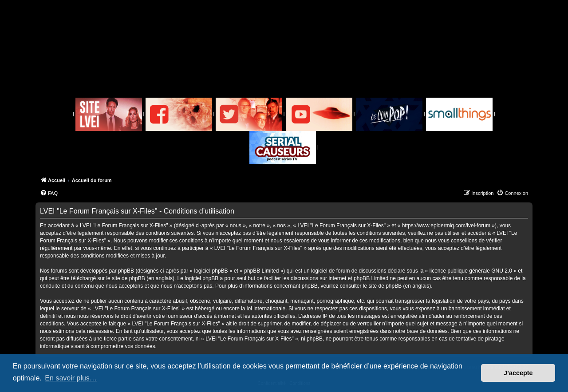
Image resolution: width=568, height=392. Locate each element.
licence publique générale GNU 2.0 (471, 271)
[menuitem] (49, 193)
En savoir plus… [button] (71, 378)
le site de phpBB (125, 278)
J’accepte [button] (518, 373)
